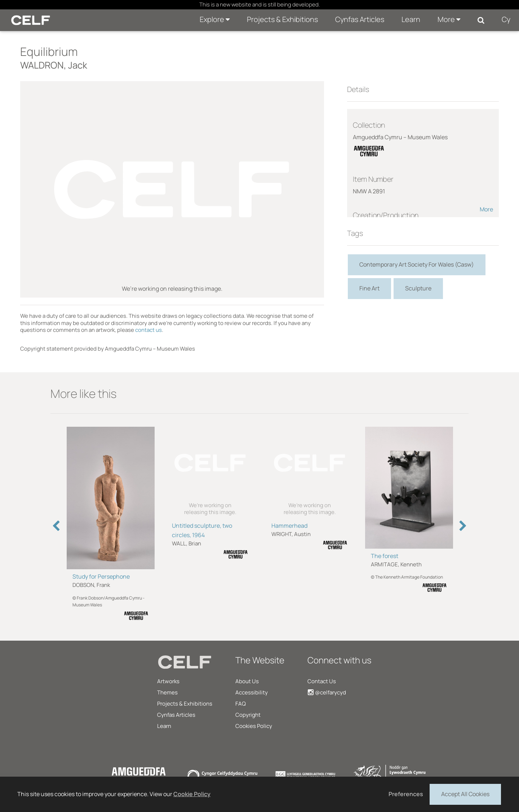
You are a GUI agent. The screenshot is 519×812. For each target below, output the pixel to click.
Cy (506, 19)
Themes (167, 692)
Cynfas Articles (360, 19)
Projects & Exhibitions (282, 19)
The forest (385, 556)
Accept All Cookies (465, 794)
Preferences (406, 794)
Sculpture (418, 288)
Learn (411, 19)
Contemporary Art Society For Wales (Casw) (417, 264)
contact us (148, 330)
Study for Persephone (101, 576)
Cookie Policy (192, 794)
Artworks (168, 681)
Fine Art (369, 288)
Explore (215, 19)
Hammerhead (289, 526)
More (449, 19)
